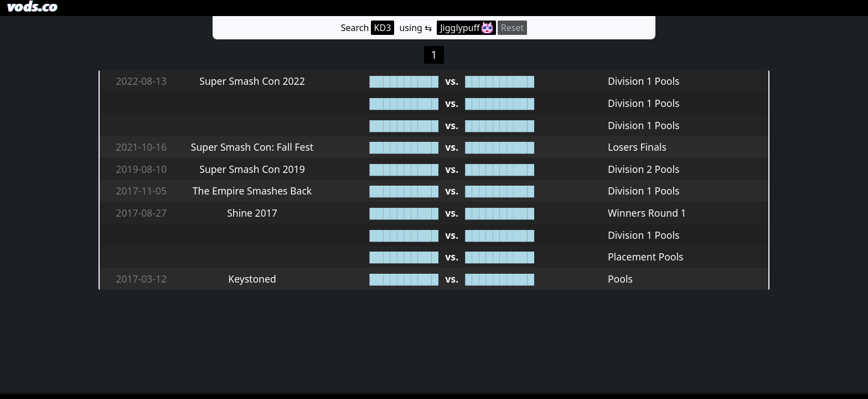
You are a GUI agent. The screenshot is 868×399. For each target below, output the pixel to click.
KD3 (383, 28)
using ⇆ (415, 28)
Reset (512, 28)
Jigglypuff (466, 28)
